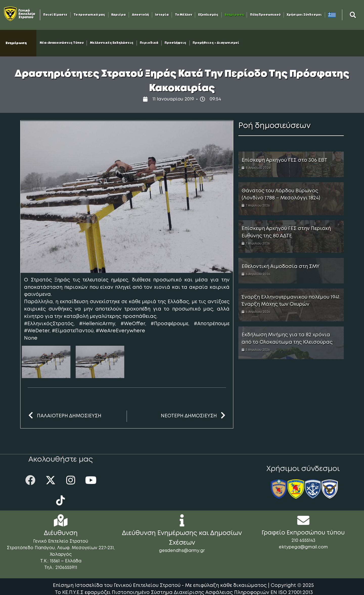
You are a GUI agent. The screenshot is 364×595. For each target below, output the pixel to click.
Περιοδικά (149, 43)
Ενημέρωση (234, 15)
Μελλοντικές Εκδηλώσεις (112, 43)
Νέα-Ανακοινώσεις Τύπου (62, 43)
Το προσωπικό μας (89, 15)
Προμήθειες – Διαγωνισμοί (216, 43)
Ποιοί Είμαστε (55, 15)
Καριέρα (118, 15)
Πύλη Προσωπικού (265, 15)
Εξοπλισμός (208, 15)
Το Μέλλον (184, 15)
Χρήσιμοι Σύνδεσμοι (304, 15)
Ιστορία (162, 15)
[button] (353, 15)
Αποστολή (140, 15)
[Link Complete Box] (291, 164)
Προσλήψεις (175, 43)
